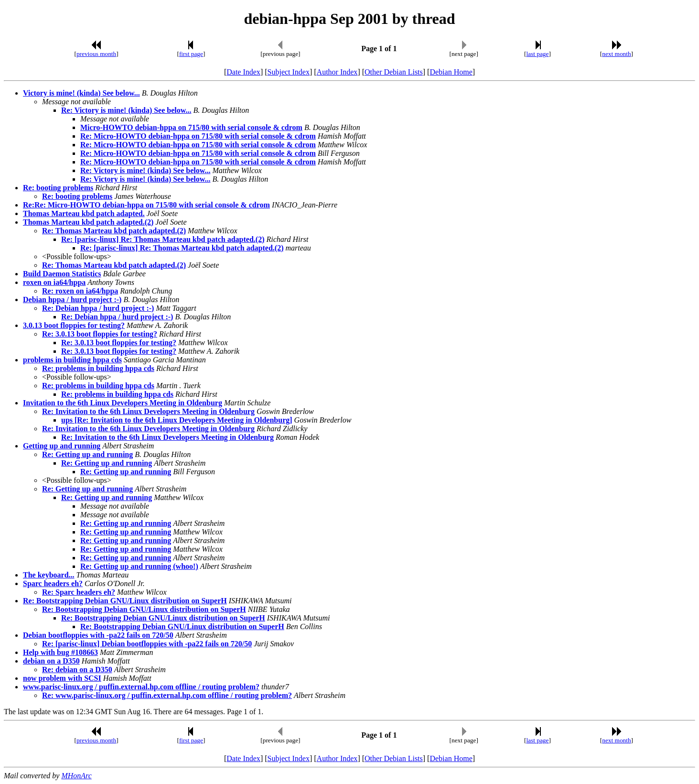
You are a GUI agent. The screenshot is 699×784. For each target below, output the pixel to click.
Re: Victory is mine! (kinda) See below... (126, 110)
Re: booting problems (58, 188)
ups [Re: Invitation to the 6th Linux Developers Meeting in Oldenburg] (177, 420)
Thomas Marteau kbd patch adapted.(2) (88, 222)
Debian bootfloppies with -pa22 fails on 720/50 (98, 635)
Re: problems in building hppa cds (98, 368)
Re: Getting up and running (87, 454)
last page (537, 54)
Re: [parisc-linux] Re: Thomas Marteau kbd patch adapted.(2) (163, 239)
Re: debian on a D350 (77, 670)
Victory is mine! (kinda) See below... (81, 93)
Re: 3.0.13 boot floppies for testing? (100, 334)
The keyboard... (49, 575)
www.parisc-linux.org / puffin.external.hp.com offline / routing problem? (141, 687)
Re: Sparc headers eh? (79, 592)
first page (191, 54)
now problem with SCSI (62, 678)
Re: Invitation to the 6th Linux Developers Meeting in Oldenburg (148, 411)
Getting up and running (62, 446)
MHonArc (76, 776)
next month (616, 54)
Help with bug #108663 (60, 652)
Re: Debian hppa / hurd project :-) (98, 308)
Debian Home (451, 72)
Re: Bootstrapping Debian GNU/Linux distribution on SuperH (125, 601)
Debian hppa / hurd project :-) (72, 299)
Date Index (243, 72)
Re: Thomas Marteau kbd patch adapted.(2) (114, 231)
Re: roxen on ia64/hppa (80, 291)
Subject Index (289, 72)
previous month (96, 54)
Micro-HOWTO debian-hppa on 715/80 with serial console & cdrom (191, 127)
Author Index (337, 72)
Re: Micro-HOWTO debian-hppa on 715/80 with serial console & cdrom (198, 136)
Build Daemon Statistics (62, 274)
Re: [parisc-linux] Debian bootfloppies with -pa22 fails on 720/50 (147, 644)
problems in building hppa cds (72, 360)
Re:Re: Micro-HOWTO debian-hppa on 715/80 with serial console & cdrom (146, 205)
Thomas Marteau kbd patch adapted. (84, 213)
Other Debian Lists (394, 72)
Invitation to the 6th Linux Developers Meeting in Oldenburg (123, 403)
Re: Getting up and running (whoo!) (139, 566)
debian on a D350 (51, 661)
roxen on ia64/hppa (54, 282)
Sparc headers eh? (53, 583)
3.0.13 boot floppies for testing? (74, 325)
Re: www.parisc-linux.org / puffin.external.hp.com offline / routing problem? (167, 695)
